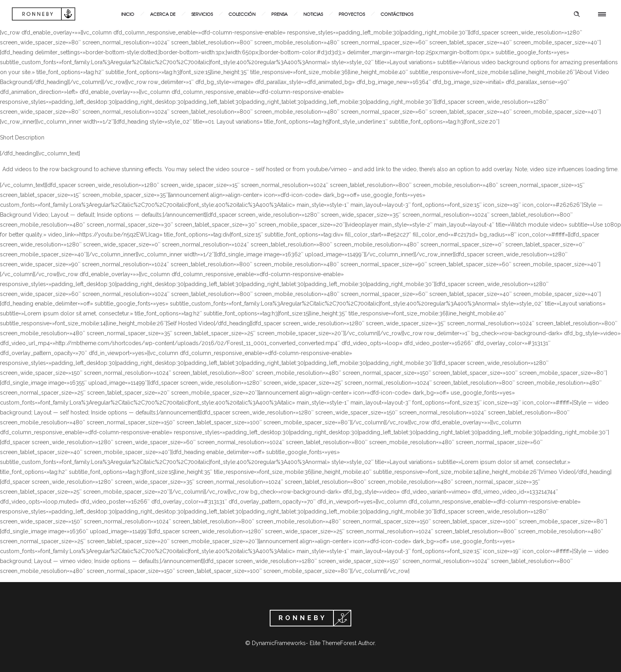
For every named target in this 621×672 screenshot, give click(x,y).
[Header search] (577, 14)
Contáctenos (397, 14)
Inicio (128, 14)
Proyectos (352, 14)
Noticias (313, 14)
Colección (242, 14)
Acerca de (163, 14)
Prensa (279, 14)
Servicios (202, 14)
